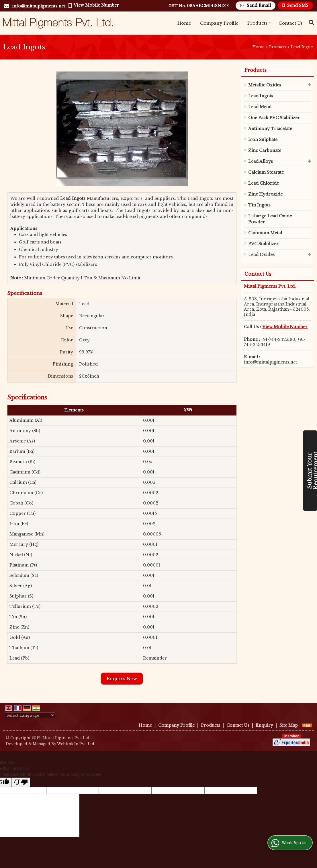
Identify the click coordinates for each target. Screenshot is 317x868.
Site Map (289, 725)
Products (260, 23)
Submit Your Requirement (312, 471)
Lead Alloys (261, 161)
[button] (96, 5)
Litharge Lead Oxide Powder (270, 219)
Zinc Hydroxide (265, 194)
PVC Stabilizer (263, 244)
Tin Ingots (259, 205)
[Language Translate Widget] (30, 715)
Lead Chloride (264, 183)
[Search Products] (311, 22)
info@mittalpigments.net (39, 6)
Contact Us (291, 23)
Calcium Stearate (266, 172)
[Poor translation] (21, 782)
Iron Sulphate (263, 140)
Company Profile (219, 23)
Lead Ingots (261, 96)
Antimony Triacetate (270, 129)
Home (184, 23)
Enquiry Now (122, 679)
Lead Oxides (261, 255)
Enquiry (264, 725)
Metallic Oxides (265, 85)
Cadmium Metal (265, 233)
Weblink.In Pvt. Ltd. (76, 744)
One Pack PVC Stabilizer (274, 118)
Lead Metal (260, 107)
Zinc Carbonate (265, 150)
